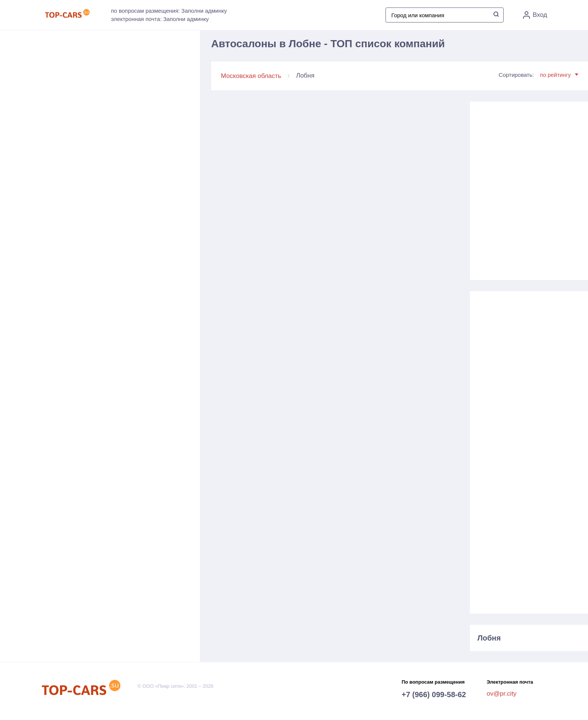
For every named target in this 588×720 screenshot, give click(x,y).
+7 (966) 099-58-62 (434, 695)
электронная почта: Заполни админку (160, 19)
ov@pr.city (502, 694)
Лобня (489, 638)
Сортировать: (538, 75)
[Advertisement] (529, 188)
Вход (535, 15)
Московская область (251, 76)
